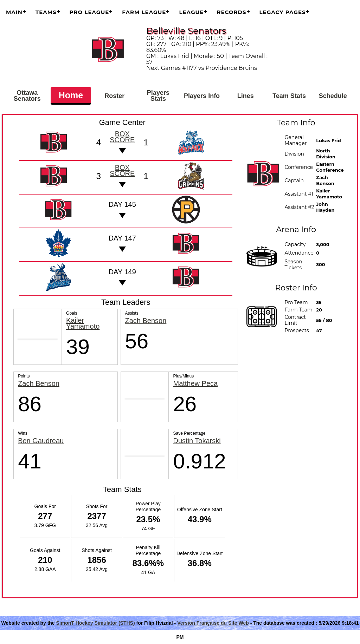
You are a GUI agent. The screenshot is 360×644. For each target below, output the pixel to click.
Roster (114, 96)
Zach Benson (146, 321)
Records (231, 12)
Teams (46, 12)
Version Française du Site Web (213, 623)
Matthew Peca (195, 384)
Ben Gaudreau (41, 441)
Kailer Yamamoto (83, 323)
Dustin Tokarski (197, 441)
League (191, 12)
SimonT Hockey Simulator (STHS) (96, 623)
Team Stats (289, 96)
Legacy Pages (283, 12)
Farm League (144, 12)
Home (71, 95)
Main (14, 12)
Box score (122, 137)
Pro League (89, 12)
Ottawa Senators (27, 96)
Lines (246, 96)
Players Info (202, 96)
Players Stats (158, 96)
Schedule (333, 96)
